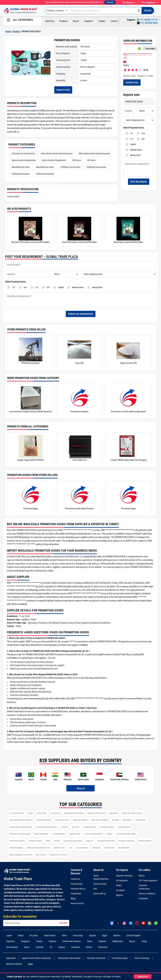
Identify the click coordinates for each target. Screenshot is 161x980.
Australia (40, 946)
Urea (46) (79, 362)
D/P (142, 146)
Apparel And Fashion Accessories (37, 957)
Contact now (133, 89)
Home (8, 31)
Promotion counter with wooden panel (128, 410)
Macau (132, 940)
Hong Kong (78, 934)
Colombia (76, 946)
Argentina (11, 940)
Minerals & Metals (14, 963)
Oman (90, 940)
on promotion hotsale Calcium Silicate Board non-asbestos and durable (31, 410)
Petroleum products (31, 362)
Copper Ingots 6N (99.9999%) (31, 459)
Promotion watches (79, 410)
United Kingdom (134, 934)
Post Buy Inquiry (139, 189)
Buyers (76, 21)
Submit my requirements (81, 313)
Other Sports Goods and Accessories (57, 152)
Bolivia (89, 946)
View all (81, 787)
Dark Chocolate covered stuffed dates (79, 241)
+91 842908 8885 (149, 23)
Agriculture (11, 957)
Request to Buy (64, 89)
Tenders (102, 21)
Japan (9, 934)
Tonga (144, 940)
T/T (131, 140)
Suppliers (89, 21)
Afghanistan (118, 940)
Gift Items (77, 159)
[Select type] (57, 11)
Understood (141, 977)
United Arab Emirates (72, 940)
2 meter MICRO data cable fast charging (128, 459)
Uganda (93, 934)
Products (64, 21)
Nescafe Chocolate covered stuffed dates (31, 241)
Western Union (135, 157)
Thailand (52, 940)
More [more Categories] (31, 963)
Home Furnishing (142, 957)
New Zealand (12, 946)
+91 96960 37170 (149, 20)
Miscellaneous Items (21, 166)
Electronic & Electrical (96, 957)
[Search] (147, 11)
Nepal (21, 934)
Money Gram (135, 162)
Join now (110, 2)
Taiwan (39, 940)
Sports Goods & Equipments (24, 159)
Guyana (62, 946)
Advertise (50, 21)
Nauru (27, 946)
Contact (114, 21)
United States (50, 934)
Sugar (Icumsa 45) (128, 362)
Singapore (25, 940)
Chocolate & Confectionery (23, 152)
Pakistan (102, 940)
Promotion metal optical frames (79, 507)
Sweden (117, 934)
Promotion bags (31, 507)
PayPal (132, 151)
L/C (131, 146)
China (64, 934)
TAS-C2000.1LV (79, 459)
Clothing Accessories (21, 173)
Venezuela (103, 946)
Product (16, 31)
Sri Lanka (34, 934)
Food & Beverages (120, 957)
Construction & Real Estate (69, 957)
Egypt (105, 934)
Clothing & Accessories (70, 166)
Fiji (51, 946)
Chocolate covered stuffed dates (128, 241)
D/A (142, 140)
